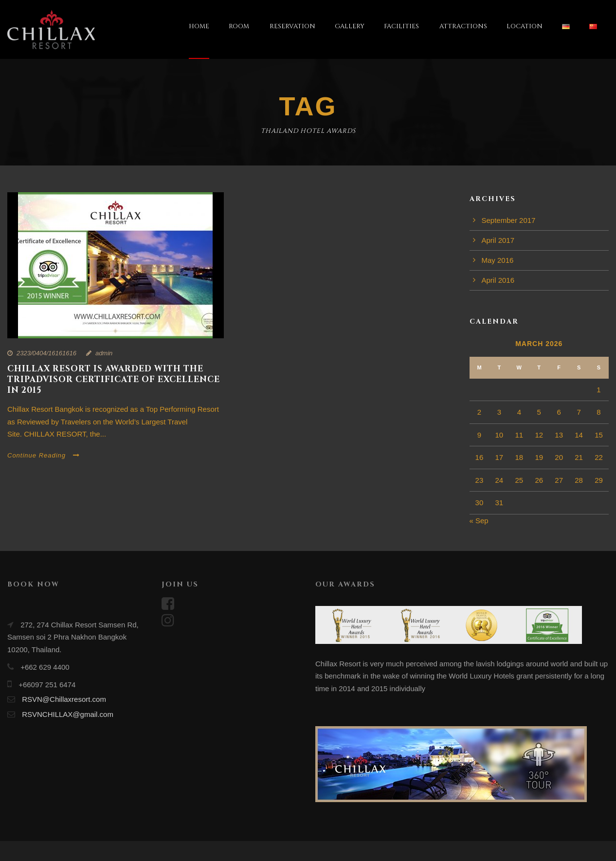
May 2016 (498, 260)
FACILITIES (401, 26)
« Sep (479, 521)
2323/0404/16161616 (46, 353)
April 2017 (498, 240)
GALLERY (350, 26)
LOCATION (525, 26)
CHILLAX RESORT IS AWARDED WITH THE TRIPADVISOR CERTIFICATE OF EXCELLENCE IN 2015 (114, 379)
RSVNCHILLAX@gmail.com (68, 714)
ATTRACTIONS (463, 26)
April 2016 (498, 280)
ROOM (239, 26)
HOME (199, 26)
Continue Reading (44, 455)
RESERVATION (292, 26)
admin (104, 353)
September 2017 (509, 220)
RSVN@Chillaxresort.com (64, 699)
